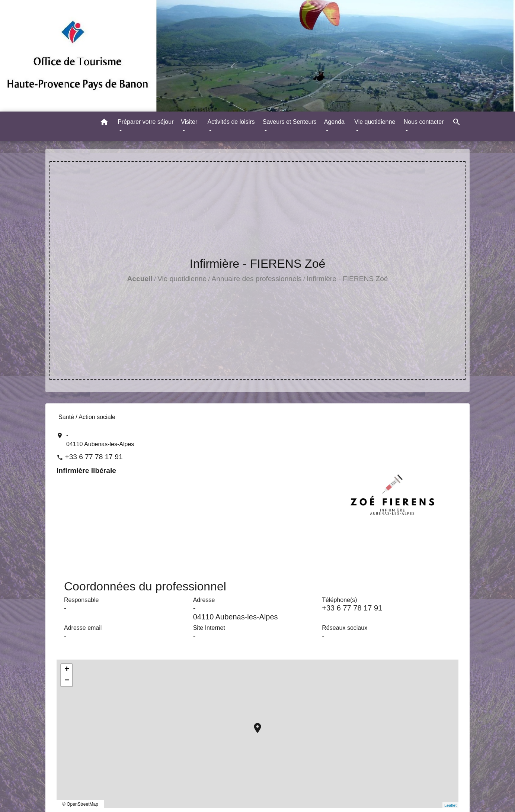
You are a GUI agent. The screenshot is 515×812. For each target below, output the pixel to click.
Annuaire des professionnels (256, 279)
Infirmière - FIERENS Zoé (347, 279)
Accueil (140, 279)
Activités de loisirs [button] (231, 122)
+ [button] (67, 670)
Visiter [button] (189, 122)
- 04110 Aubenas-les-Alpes (100, 440)
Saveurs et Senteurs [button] (290, 122)
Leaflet (450, 805)
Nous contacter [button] (424, 122)
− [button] (67, 681)
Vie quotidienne (182, 279)
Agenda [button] (334, 122)
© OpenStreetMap (80, 804)
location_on (254, 724)
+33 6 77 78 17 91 (94, 457)
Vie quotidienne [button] (375, 122)
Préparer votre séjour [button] (145, 122)
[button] (104, 123)
